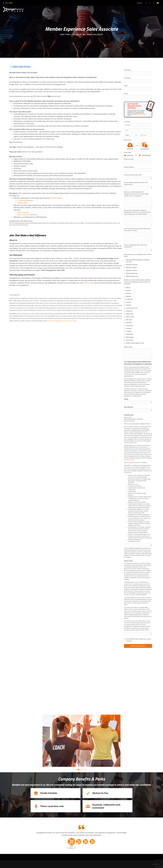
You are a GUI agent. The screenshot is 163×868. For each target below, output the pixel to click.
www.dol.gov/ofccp (129, 460)
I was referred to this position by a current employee (137, 640)
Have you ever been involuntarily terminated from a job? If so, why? (137, 230)
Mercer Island (129, 317)
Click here (88, 283)
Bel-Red (127, 291)
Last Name (127, 78)
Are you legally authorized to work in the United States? (136, 183)
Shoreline (128, 328)
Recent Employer (129, 167)
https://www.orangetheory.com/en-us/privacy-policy (62, 321)
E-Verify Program (56, 198)
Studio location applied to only (134, 343)
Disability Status (129, 415)
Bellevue (128, 293)
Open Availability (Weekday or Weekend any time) (137, 261)
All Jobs (8, 3)
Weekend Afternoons (131, 276)
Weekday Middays (130, 268)
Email (126, 86)
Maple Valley (129, 314)
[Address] (138, 125)
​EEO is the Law (23, 212)
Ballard (127, 288)
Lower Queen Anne (131, 308)
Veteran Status (128, 561)
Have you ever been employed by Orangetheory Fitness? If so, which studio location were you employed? (136, 194)
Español (140, 3)
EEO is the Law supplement (28, 215)
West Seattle (129, 337)
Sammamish (129, 325)
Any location (129, 340)
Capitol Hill (128, 299)
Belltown (128, 296)
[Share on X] (154, 3)
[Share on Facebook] (146, 3)
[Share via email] (158, 3)
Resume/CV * (128, 140)
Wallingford (128, 334)
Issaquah (128, 302)
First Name (128, 70)
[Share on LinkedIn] (150, 3)
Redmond (128, 323)
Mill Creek (128, 320)
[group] (81, 741)
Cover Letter (128, 152)
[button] (77, 770)
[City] (138, 130)
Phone (126, 94)
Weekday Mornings (131, 265)
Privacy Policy (140, 114)
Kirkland (127, 305)
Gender (126, 399)
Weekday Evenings (131, 270)
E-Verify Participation (25, 200)
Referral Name (128, 347)
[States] (131, 135)
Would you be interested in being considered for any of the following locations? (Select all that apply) (137, 282)
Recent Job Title (129, 159)
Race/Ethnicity (128, 407)
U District (128, 331)
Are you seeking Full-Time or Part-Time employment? (136, 246)
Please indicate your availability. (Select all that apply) (138, 255)
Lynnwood (128, 311)
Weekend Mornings (131, 273)
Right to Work (23, 203)
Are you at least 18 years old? (133, 175)
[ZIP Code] (146, 135)
